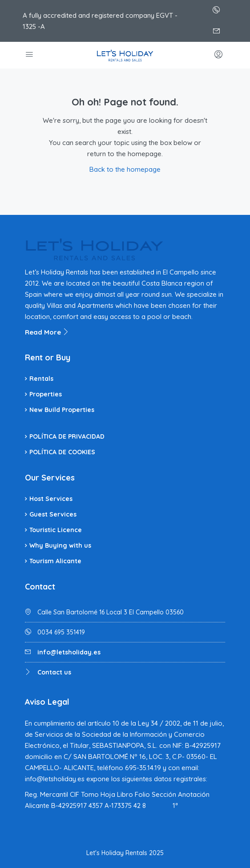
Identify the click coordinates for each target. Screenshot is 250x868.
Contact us (54, 672)
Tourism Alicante (55, 561)
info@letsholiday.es (69, 652)
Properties (46, 394)
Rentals (41, 379)
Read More (47, 332)
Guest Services (53, 514)
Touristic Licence (56, 530)
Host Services (51, 499)
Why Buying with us (60, 545)
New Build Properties (62, 410)
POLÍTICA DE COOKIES (62, 452)
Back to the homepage (125, 169)
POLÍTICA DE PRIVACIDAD (67, 436)
